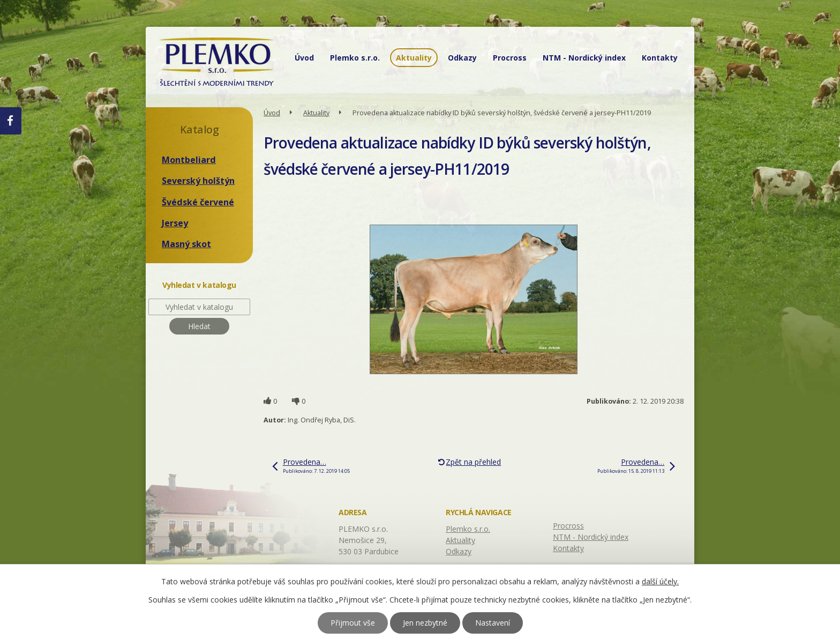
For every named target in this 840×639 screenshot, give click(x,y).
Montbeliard (189, 160)
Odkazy (462, 58)
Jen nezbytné (425, 623)
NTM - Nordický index (584, 58)
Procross (510, 58)
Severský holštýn (198, 181)
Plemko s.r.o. (355, 58)
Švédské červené (198, 202)
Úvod (304, 58)
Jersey (175, 223)
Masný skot (186, 244)
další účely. (660, 581)
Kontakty (660, 58)
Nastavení (493, 623)
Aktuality (414, 58)
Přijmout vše (353, 623)
